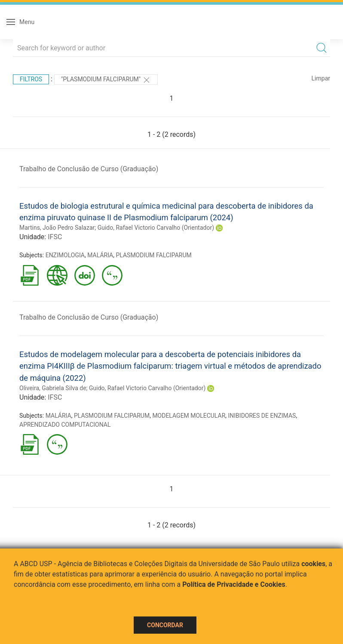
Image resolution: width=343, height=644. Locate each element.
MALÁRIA (100, 255)
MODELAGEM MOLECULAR (189, 416)
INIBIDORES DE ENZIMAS (262, 416)
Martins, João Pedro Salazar (57, 228)
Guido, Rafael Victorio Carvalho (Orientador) (156, 228)
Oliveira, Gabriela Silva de (53, 388)
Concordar (165, 625)
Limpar (321, 78)
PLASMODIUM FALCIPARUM (153, 255)
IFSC (55, 237)
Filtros (31, 79)
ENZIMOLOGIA (65, 255)
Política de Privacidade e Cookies (234, 584)
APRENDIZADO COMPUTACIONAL (65, 425)
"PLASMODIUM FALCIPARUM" (106, 80)
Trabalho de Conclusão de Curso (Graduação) (89, 169)
